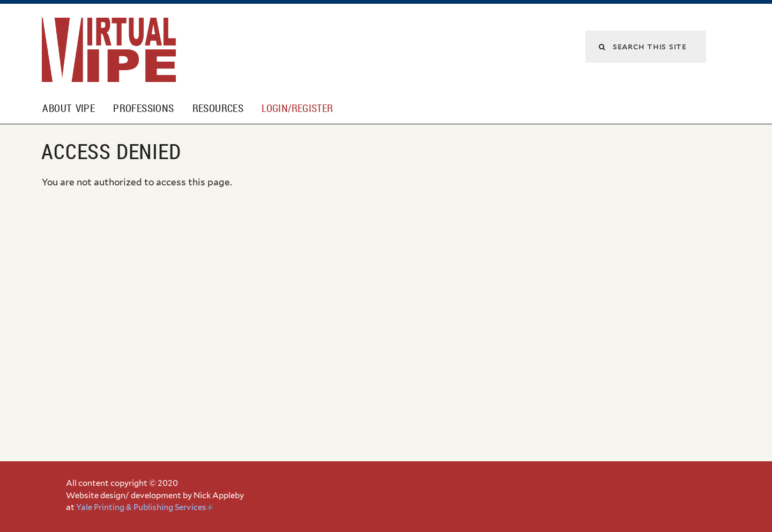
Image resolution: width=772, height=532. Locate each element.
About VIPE (69, 108)
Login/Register (297, 108)
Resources (218, 108)
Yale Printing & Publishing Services (144, 507)
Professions (143, 108)
